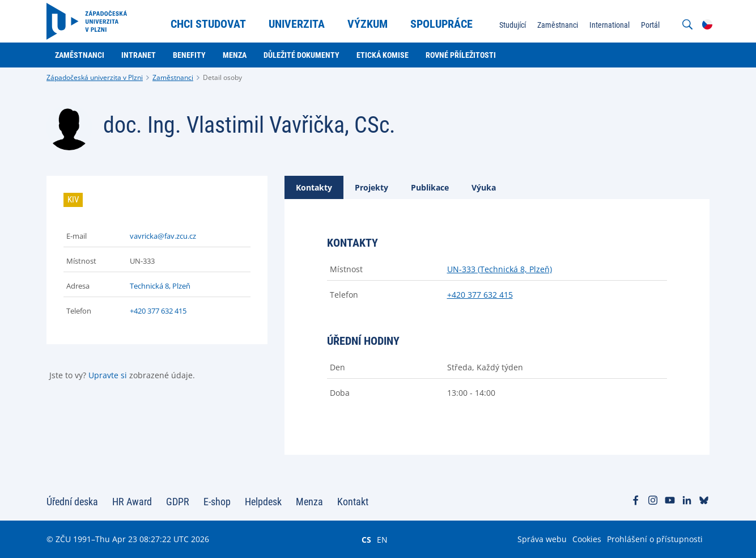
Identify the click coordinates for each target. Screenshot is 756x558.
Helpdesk (263, 502)
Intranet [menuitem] (139, 55)
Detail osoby (222, 77)
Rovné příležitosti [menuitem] (461, 55)
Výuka (484, 187)
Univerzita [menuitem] (297, 24)
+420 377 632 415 (158, 311)
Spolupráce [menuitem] (441, 24)
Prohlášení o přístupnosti (655, 539)
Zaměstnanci (173, 77)
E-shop (217, 502)
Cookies (587, 539)
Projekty (371, 187)
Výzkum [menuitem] (368, 24)
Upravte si (108, 375)
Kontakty (314, 187)
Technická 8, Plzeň (160, 286)
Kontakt (353, 502)
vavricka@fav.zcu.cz (163, 236)
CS (366, 539)
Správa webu (542, 539)
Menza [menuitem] (235, 55)
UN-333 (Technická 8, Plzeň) (500, 269)
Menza (309, 502)
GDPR (178, 502)
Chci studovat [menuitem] (208, 24)
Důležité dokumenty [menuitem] (301, 55)
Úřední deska (72, 502)
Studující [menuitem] (513, 25)
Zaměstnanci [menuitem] (558, 25)
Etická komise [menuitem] (383, 55)
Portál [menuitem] (650, 25)
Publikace (430, 187)
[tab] (314, 187)
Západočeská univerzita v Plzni (95, 77)
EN (382, 539)
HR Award (132, 502)
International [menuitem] (610, 25)
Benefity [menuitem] (189, 55)
